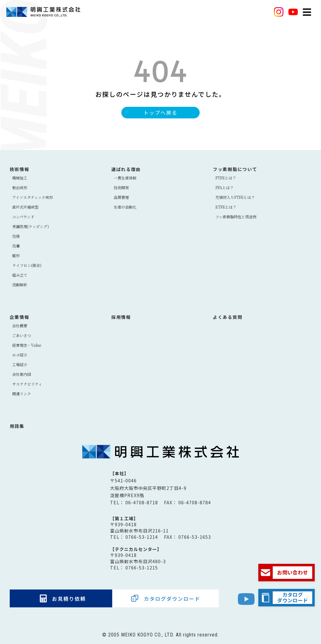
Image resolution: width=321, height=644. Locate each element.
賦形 (16, 255)
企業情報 (20, 317)
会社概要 (20, 326)
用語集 (17, 426)
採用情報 (121, 317)
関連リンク (22, 394)
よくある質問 (228, 317)
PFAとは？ (224, 187)
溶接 (16, 236)
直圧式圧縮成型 (25, 207)
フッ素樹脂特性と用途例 (236, 217)
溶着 (16, 246)
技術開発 (121, 187)
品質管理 (121, 197)
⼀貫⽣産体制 (125, 178)
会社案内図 (22, 374)
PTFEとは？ (226, 178)
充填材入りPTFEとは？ (235, 197)
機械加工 (20, 178)
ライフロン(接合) (27, 265)
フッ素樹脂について (235, 169)
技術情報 (20, 169)
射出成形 (20, 187)
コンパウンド (23, 217)
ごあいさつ (22, 335)
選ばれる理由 (126, 169)
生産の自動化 (125, 207)
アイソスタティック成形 (33, 197)
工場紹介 (20, 364)
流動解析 (20, 285)
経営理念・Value (27, 345)
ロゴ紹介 (20, 355)
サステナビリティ (27, 384)
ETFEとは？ (226, 207)
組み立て (20, 275)
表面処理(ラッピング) (31, 226)
